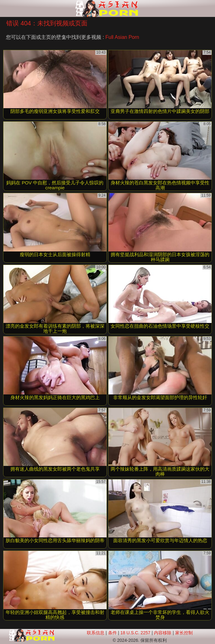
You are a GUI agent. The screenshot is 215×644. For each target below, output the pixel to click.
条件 (113, 633)
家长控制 (184, 633)
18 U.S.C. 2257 (135, 633)
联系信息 (96, 633)
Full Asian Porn (122, 37)
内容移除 (163, 633)
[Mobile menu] (6, 8)
